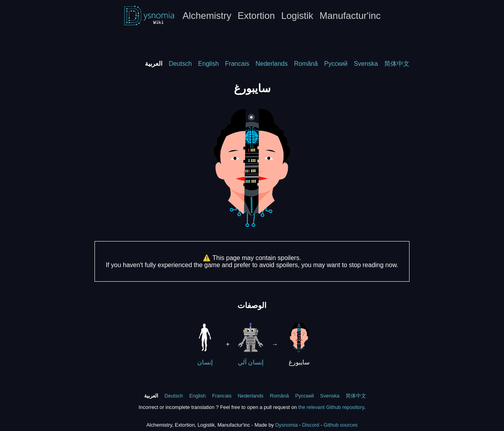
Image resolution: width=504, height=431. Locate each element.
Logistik (297, 16)
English (208, 64)
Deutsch (180, 64)
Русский (336, 64)
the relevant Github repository (331, 407)
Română (306, 64)
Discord (310, 425)
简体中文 (397, 64)
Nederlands (272, 64)
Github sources (341, 425)
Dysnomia (286, 425)
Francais (237, 64)
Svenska (366, 64)
